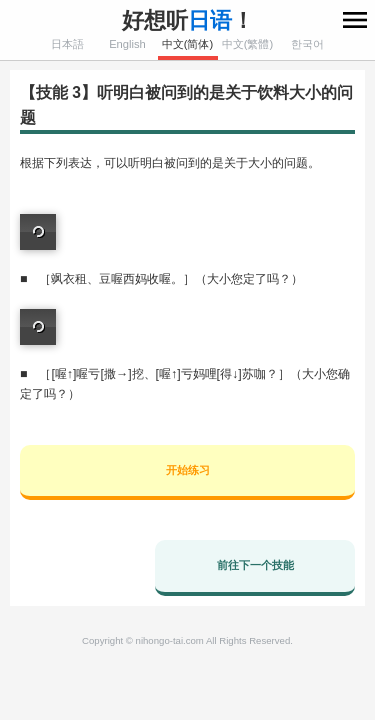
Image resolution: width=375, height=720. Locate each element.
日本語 (67, 44)
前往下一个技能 (255, 565)
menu (355, 20)
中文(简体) (187, 44)
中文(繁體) (247, 44)
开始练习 (188, 470)
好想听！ (188, 20)
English (127, 44)
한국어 (307, 44)
